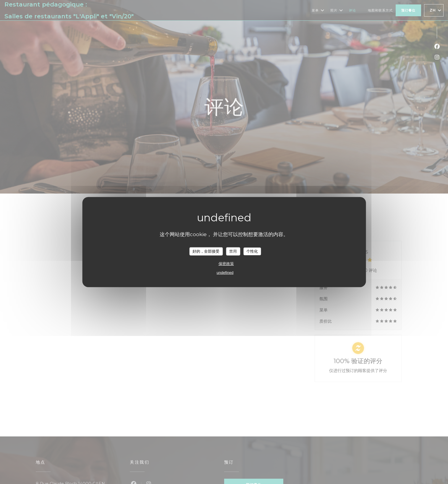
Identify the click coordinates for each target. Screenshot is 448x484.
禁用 (233, 251)
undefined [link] (225, 272)
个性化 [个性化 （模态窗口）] (252, 251)
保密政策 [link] (226, 263)
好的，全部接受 (206, 251)
